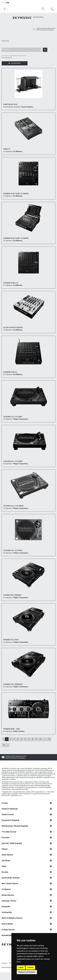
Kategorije (15, 63)
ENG (3, 3)
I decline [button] (30, 967)
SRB (8, 3)
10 (40, 739)
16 (49, 739)
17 (4, 745)
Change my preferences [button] (27, 972)
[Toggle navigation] (5, 9)
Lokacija (4, 974)
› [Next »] (8, 745)
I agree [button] (21, 967)
